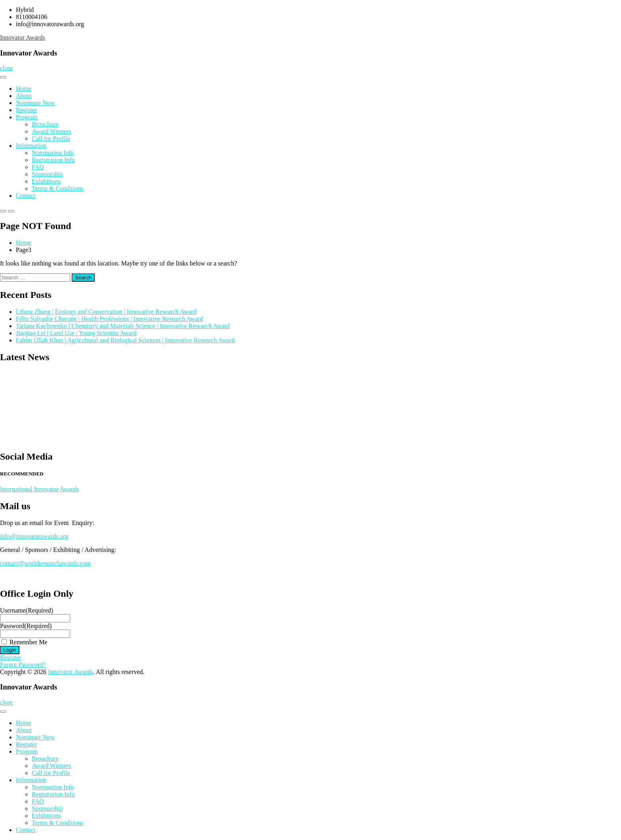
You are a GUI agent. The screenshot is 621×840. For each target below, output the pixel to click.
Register (26, 110)
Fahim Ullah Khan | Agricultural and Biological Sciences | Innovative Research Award (125, 340)
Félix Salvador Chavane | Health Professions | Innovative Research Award (110, 319)
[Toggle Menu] (3, 77)
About (24, 96)
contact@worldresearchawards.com (45, 563)
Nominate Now (35, 103)
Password (26, 626)
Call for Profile (51, 138)
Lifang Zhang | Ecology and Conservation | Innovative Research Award (106, 312)
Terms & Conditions (57, 188)
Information (31, 146)
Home (24, 89)
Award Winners (51, 131)
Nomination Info (53, 153)
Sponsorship (47, 174)
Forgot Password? (23, 665)
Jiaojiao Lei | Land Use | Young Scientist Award (76, 333)
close (7, 68)
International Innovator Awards (39, 489)
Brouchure (45, 124)
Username (27, 610)
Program (27, 117)
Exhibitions (46, 181)
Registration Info (53, 160)
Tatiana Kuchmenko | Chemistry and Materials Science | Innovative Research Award (123, 326)
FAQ (38, 167)
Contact (26, 196)
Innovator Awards (23, 37)
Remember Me (29, 642)
